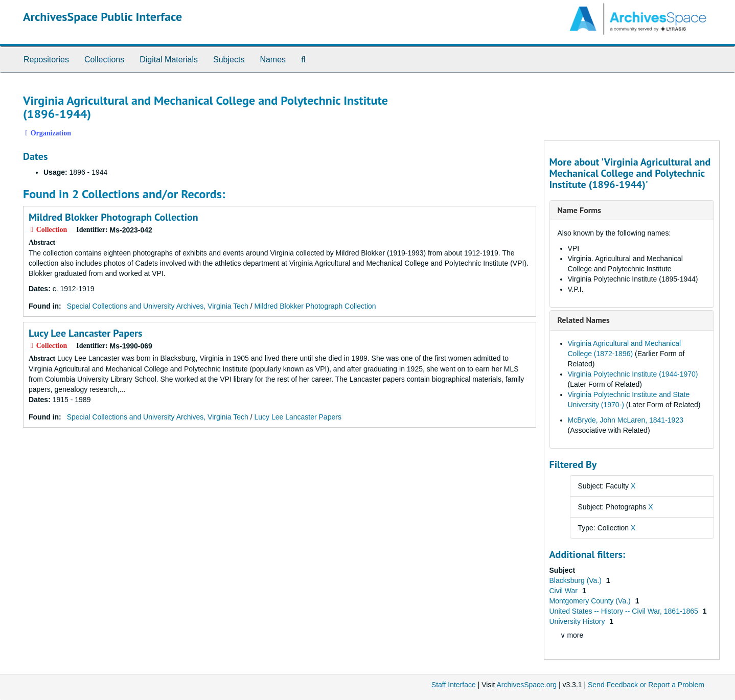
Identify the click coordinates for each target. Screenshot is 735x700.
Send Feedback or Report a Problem (646, 685)
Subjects (229, 60)
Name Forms (579, 210)
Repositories (46, 60)
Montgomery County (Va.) (591, 601)
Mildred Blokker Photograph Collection (113, 217)
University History (578, 621)
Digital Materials (169, 60)
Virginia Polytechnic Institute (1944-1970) (633, 374)
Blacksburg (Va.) (577, 580)
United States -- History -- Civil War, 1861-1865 (625, 611)
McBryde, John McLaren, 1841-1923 (626, 420)
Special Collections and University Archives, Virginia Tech (158, 306)
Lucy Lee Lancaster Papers (86, 333)
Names (273, 60)
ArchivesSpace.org (526, 685)
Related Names (584, 320)
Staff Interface (454, 685)
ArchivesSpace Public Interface (102, 17)
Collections (104, 60)
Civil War (565, 591)
